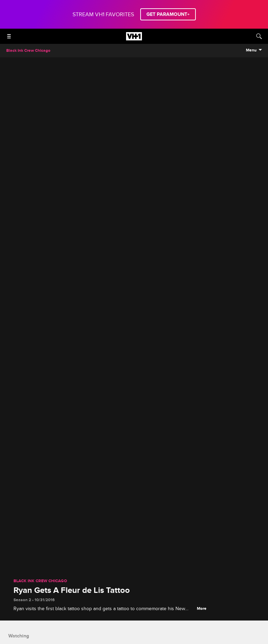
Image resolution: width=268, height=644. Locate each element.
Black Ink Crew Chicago (40, 581)
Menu (251, 50)
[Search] (259, 36)
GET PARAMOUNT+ (168, 14)
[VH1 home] (134, 39)
